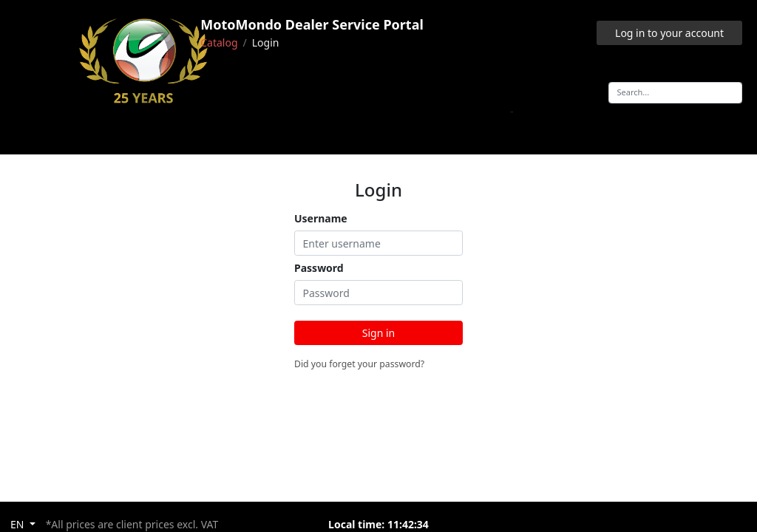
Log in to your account (669, 33)
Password (319, 268)
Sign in (378, 333)
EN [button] (18, 524)
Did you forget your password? (359, 364)
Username (321, 218)
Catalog (219, 42)
